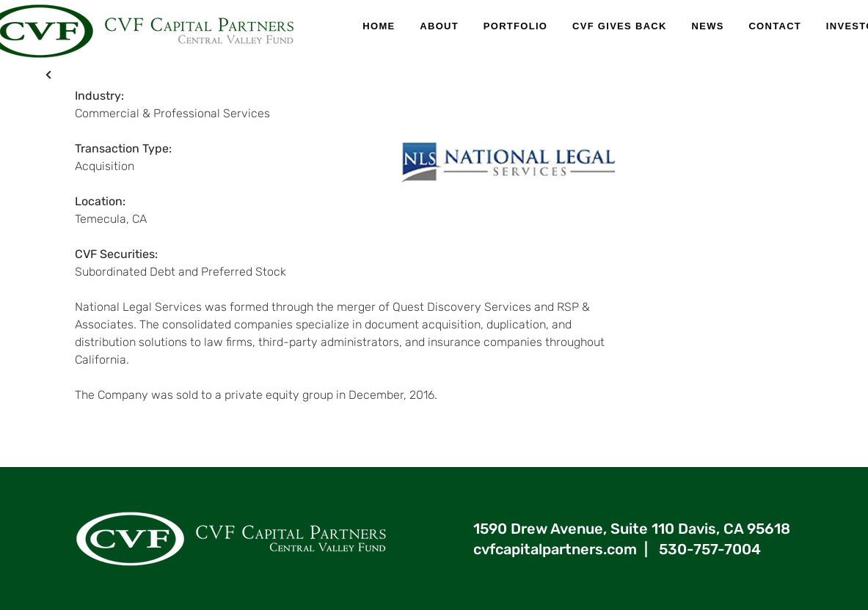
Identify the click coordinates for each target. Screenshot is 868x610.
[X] (49, 74)
